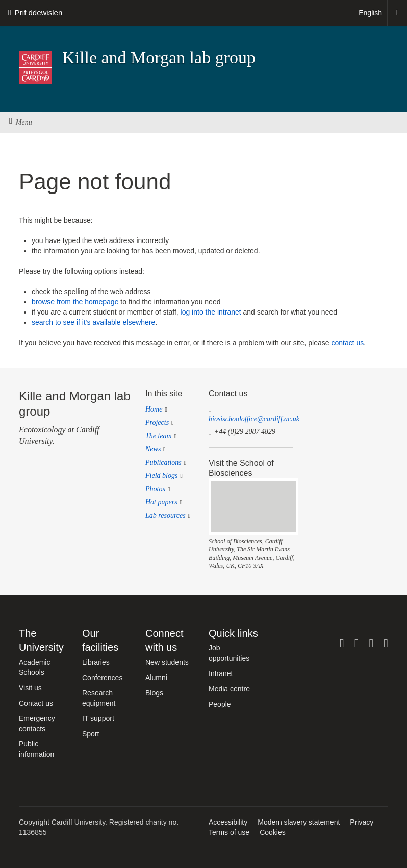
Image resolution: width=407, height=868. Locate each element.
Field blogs (161, 476)
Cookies (273, 832)
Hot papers (161, 502)
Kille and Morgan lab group (159, 57)
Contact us (36, 703)
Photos (155, 489)
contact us (347, 343)
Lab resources (166, 515)
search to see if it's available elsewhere (93, 322)
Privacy (362, 822)
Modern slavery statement (299, 822)
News (153, 449)
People (220, 704)
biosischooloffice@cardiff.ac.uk (254, 419)
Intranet (221, 673)
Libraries (96, 662)
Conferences (102, 678)
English (370, 13)
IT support (98, 718)
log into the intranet (211, 312)
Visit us (30, 688)
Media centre (229, 689)
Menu (21, 122)
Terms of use (229, 832)
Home (154, 409)
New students (167, 662)
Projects (157, 423)
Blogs (154, 693)
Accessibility (228, 822)
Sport (91, 734)
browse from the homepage (75, 302)
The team (159, 436)
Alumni (156, 678)
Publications (163, 462)
